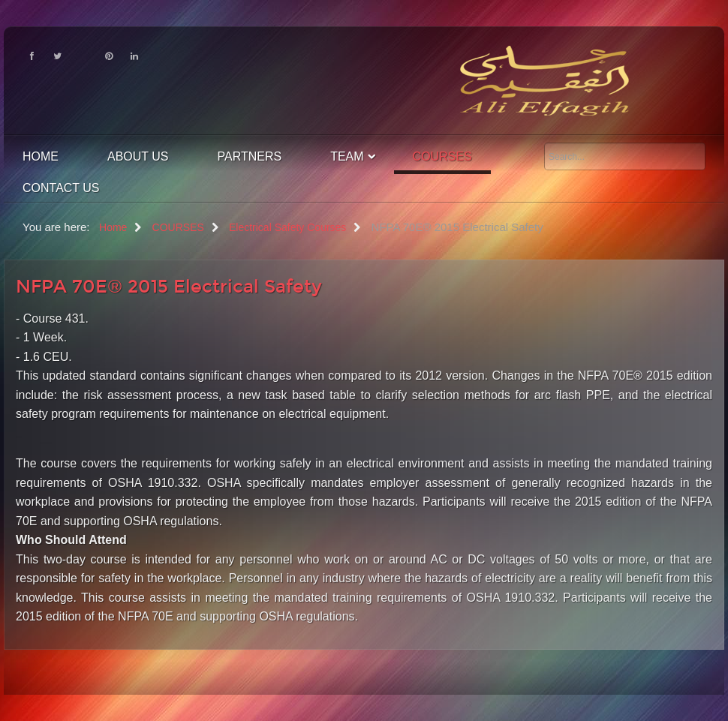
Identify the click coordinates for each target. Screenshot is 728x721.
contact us (61, 188)
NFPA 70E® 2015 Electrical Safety (169, 287)
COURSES (442, 156)
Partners (250, 156)
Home (41, 156)
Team (347, 156)
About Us (138, 156)
